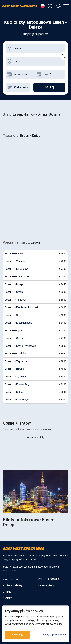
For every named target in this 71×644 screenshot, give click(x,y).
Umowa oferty (46, 585)
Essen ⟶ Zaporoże (16, 361)
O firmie (7, 592)
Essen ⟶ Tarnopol (15, 300)
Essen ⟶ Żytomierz (16, 377)
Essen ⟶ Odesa (14, 338)
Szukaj (49, 87)
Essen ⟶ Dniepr (14, 284)
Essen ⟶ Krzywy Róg (17, 384)
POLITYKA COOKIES (49, 579)
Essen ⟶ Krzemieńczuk (18, 323)
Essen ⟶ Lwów (14, 254)
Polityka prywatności (54, 635)
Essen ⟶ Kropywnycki (18, 400)
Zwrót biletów (10, 579)
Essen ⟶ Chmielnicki (17, 277)
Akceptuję (18, 635)
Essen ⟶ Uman (14, 292)
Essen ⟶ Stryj (13, 315)
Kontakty (8, 598)
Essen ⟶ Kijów (14, 330)
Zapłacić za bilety (12, 585)
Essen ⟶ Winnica (15, 261)
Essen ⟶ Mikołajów (16, 269)
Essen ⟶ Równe (14, 369)
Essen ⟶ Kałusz (14, 392)
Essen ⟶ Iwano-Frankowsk (20, 346)
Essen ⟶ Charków (15, 353)
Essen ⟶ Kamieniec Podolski (21, 307)
